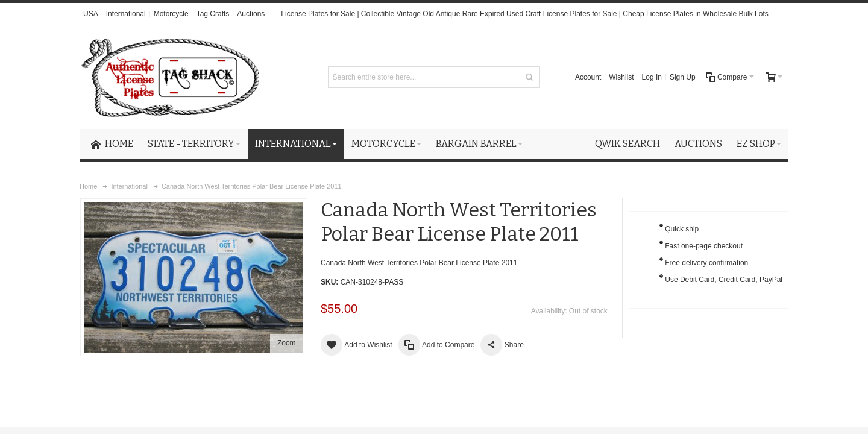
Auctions (251, 14)
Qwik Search (627, 144)
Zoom (287, 343)
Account (588, 77)
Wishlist (621, 77)
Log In (652, 77)
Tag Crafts (213, 14)
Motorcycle (171, 14)
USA (91, 14)
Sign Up (683, 77)
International (126, 14)
